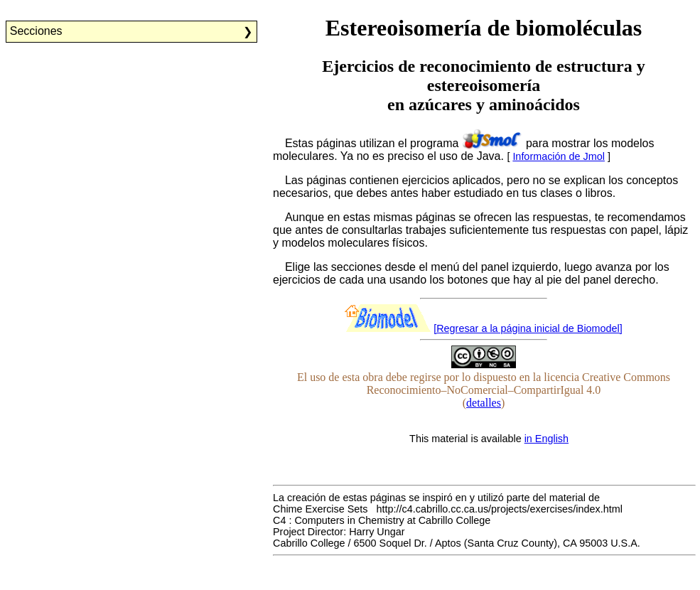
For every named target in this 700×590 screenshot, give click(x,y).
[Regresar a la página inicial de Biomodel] (528, 328)
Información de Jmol (559, 156)
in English (546, 439)
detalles (484, 403)
